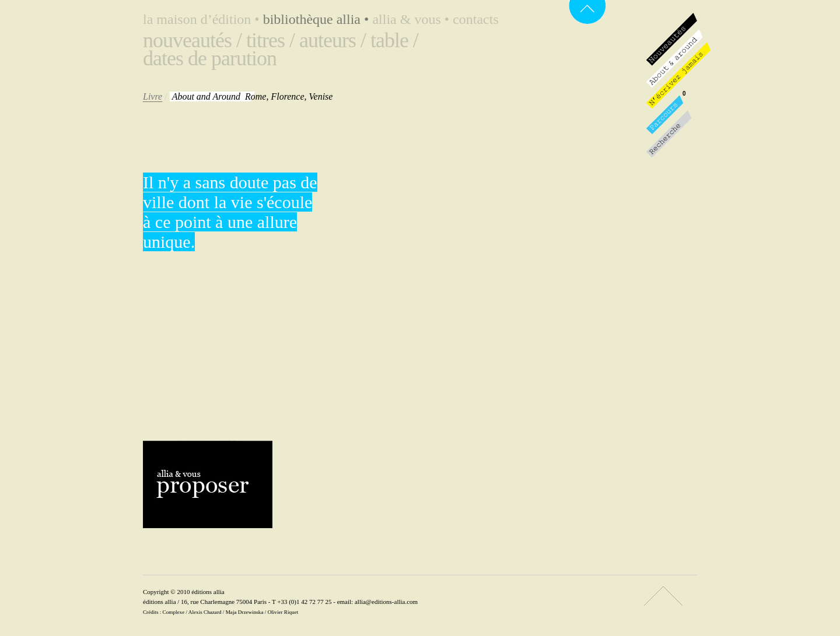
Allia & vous (412, 19)
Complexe (174, 612)
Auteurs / (332, 40)
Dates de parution (210, 58)
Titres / (270, 40)
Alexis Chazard (205, 612)
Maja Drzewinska (245, 612)
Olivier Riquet (283, 612)
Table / (394, 40)
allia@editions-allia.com (386, 602)
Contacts (476, 19)
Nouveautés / (192, 40)
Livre (153, 96)
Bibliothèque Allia (318, 19)
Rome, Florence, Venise (253, 96)
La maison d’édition (203, 19)
